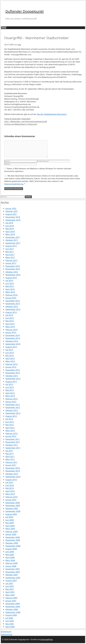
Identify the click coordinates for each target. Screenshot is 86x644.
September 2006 (13, 612)
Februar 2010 (11, 497)
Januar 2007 (11, 601)
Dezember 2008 (13, 537)
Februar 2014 (11, 364)
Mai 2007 (10, 589)
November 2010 (13, 471)
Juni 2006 (10, 621)
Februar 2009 (11, 532)
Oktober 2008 (12, 543)
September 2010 (13, 477)
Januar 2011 (11, 465)
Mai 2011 (10, 454)
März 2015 (10, 327)
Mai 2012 (10, 425)
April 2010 (10, 491)
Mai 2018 (10, 229)
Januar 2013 (11, 402)
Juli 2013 (9, 384)
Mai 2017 (10, 252)
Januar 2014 (11, 367)
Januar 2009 (11, 534)
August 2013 (11, 382)
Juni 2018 (10, 226)
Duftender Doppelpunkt (25, 11)
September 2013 (13, 379)
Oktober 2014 (12, 341)
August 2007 (11, 580)
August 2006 (11, 615)
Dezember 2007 (13, 569)
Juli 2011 (9, 451)
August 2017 (11, 246)
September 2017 (13, 243)
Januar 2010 (11, 500)
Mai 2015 (10, 321)
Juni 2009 (10, 520)
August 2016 (11, 278)
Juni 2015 (10, 318)
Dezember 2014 (13, 335)
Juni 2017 (10, 249)
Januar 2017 (11, 263)
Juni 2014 (10, 353)
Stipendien (26, 119)
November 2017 (13, 237)
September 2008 (13, 546)
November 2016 (13, 269)
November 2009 (13, 505)
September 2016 (13, 275)
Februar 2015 (11, 330)
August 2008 (11, 549)
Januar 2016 (11, 298)
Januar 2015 (11, 332)
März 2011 (10, 459)
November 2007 (13, 572)
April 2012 (10, 428)
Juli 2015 (9, 315)
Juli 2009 (9, 517)
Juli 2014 (9, 350)
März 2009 (10, 529)
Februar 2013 (11, 399)
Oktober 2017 (12, 240)
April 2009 (10, 526)
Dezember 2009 (13, 503)
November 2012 (13, 407)
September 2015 (13, 309)
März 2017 (10, 257)
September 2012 (13, 413)
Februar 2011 (11, 462)
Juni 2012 (10, 422)
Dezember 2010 (13, 468)
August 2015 (11, 312)
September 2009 (13, 511)
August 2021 (11, 214)
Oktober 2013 (12, 376)
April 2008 (10, 557)
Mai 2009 (10, 523)
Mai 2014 (10, 355)
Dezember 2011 (13, 439)
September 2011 (13, 448)
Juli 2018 (9, 223)
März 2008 (10, 560)
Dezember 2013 (13, 370)
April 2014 (10, 358)
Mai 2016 (10, 286)
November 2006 (13, 607)
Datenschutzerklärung (14, 184)
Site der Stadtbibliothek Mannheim (52, 114)
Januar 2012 (11, 436)
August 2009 (11, 514)
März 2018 (10, 234)
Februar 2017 (11, 260)
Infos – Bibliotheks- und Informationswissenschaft (26, 121)
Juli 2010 (9, 482)
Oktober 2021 (12, 211)
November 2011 (13, 442)
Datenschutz (7, 634)
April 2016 (10, 289)
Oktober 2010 (12, 474)
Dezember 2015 (13, 301)
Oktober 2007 (12, 575)
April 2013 (10, 393)
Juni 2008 (10, 552)
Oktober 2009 (12, 508)
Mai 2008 (10, 555)
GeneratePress (47, 639)
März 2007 (10, 595)
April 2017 (10, 255)
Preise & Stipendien (13, 119)
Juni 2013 (10, 387)
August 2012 (11, 416)
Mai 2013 (10, 390)
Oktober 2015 (12, 307)
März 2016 (10, 292)
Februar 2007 (11, 598)
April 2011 (10, 457)
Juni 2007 (10, 586)
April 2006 (10, 627)
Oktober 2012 (12, 410)
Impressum (6, 632)
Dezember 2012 (13, 405)
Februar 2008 (11, 563)
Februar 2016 (11, 295)
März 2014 (10, 361)
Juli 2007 (9, 583)
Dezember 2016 (13, 266)
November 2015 (13, 304)
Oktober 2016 (12, 272)
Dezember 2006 (13, 604)
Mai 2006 (10, 624)
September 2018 (13, 220)
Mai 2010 (10, 488)
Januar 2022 (11, 208)
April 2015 (10, 324)
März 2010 (10, 494)
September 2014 (13, 344)
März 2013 (10, 396)
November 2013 (13, 373)
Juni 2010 (10, 485)
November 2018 (13, 217)
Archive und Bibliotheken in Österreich (21, 124)
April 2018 (10, 232)
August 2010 (11, 480)
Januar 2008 (11, 566)
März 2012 (10, 430)
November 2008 (13, 540)
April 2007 (10, 592)
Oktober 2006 (12, 609)
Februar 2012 (11, 433)
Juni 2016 (10, 283)
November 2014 (13, 338)
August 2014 (11, 347)
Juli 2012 (9, 419)
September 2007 (13, 578)
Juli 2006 (9, 618)
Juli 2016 (9, 280)
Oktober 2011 (12, 445)
